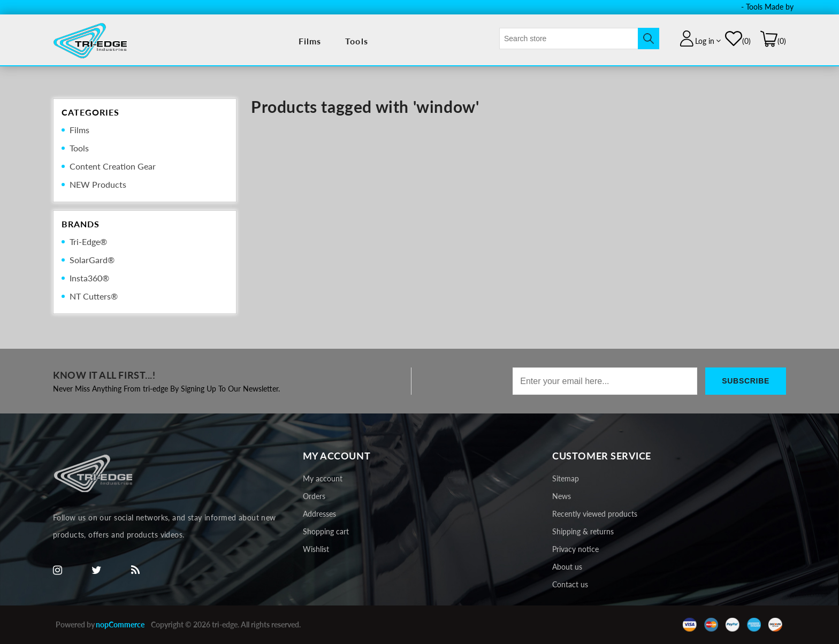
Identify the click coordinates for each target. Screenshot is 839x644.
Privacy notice (575, 549)
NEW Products (98, 184)
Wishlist (316, 549)
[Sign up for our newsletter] (605, 381)
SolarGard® (92, 260)
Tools (357, 41)
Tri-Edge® (88, 241)
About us (567, 567)
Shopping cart (326, 531)
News (562, 496)
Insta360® (89, 278)
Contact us (570, 584)
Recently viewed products (595, 514)
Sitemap (566, 478)
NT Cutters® (94, 296)
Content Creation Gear (113, 166)
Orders (314, 496)
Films (310, 41)
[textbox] (569, 39)
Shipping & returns (583, 531)
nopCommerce (120, 624)
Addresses (319, 514)
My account (323, 478)
